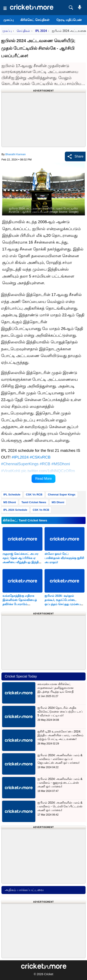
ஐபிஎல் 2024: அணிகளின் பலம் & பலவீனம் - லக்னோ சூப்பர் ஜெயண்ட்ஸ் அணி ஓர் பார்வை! (60, 759)
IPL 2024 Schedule (15, 510)
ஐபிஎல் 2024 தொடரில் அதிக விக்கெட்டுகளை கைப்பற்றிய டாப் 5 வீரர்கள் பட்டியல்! (60, 712)
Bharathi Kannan (16, 154)
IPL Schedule (12, 495)
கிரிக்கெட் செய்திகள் (35, 20)
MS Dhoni (10, 502)
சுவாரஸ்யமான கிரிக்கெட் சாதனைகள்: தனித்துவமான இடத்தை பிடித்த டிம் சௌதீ (56, 688)
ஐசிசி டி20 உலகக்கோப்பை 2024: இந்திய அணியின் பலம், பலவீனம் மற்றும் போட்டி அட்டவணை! (60, 735)
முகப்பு (8, 20)
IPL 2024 (41, 31)
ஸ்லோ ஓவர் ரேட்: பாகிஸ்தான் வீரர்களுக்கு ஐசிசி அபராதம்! (64, 558)
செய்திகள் (23, 31)
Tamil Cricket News (34, 502)
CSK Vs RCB (34, 495)
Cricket (49, 974)
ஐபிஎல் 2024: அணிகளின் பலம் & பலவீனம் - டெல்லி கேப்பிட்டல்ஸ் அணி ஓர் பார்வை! (60, 806)
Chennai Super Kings (62, 495)
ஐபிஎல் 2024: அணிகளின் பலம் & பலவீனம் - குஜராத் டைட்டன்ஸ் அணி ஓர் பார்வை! (60, 783)
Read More (43, 479)
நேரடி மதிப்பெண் (69, 20)
